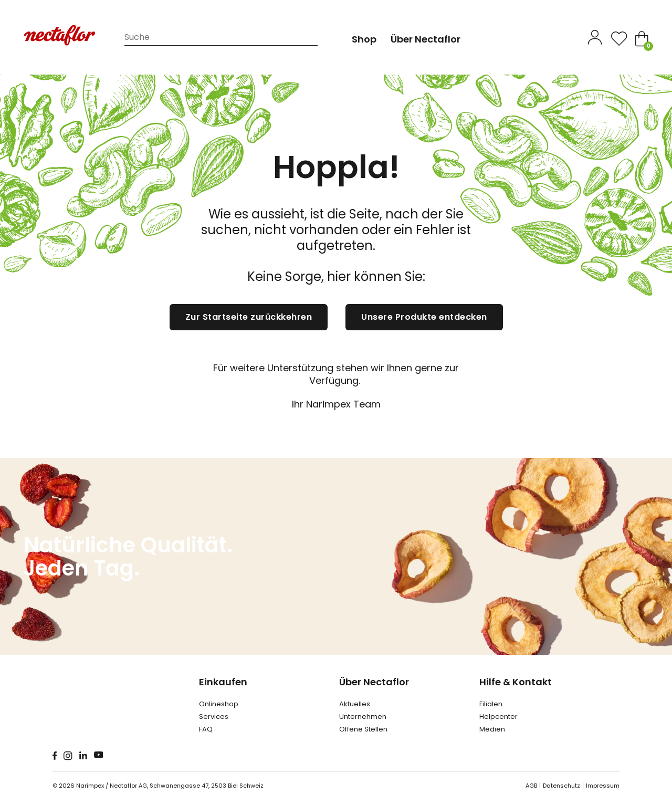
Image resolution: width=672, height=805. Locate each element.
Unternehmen (363, 717)
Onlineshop (219, 704)
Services (214, 717)
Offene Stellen (363, 729)
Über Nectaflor (374, 682)
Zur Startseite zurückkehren (249, 317)
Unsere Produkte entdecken (424, 317)
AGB (531, 786)
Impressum (603, 786)
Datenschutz (561, 786)
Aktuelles (355, 704)
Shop (364, 39)
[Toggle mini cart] (642, 39)
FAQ (206, 729)
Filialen (491, 704)
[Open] (619, 39)
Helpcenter (498, 717)
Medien (492, 729)
